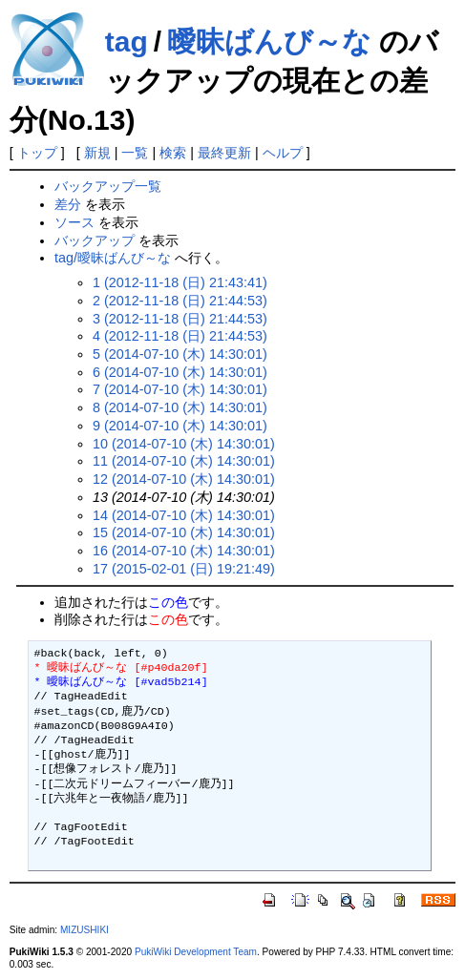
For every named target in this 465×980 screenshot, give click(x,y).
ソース (74, 222)
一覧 (135, 153)
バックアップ (95, 240)
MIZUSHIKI (85, 930)
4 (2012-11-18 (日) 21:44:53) (180, 336)
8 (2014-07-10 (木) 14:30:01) (180, 407)
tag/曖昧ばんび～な (113, 258)
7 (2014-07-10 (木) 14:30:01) (180, 389)
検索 (173, 153)
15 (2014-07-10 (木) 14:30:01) (184, 532)
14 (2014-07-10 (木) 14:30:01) (184, 515)
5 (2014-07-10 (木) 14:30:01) (180, 354)
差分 (68, 204)
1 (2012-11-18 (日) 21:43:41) (180, 282)
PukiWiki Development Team (196, 952)
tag (127, 42)
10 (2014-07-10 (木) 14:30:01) (184, 444)
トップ (37, 153)
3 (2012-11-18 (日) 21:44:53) (180, 319)
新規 (97, 153)
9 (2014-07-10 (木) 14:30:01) (180, 426)
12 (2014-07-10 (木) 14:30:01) (184, 479)
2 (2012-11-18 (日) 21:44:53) (180, 301)
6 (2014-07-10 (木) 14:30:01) (180, 372)
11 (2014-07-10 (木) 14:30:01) (184, 461)
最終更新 (224, 153)
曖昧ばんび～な (269, 42)
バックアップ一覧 (108, 186)
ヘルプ (283, 153)
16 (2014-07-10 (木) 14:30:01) (184, 551)
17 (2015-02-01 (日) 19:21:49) (184, 569)
